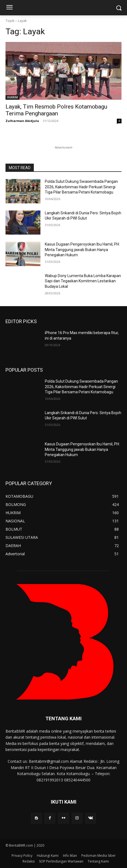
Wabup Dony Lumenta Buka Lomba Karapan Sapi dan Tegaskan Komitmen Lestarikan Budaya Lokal (83, 281)
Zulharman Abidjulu (22, 121)
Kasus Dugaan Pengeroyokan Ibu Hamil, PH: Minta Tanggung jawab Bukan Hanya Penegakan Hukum (82, 250)
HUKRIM (13, 97)
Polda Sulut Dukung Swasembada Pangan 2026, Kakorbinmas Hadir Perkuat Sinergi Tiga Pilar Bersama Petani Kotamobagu (81, 187)
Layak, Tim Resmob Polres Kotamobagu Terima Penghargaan (56, 110)
